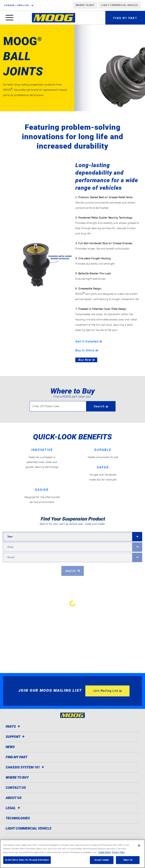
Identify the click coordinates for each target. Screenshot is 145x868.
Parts (13, 726)
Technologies (18, 818)
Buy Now (85, 360)
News (10, 747)
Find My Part (17, 757)
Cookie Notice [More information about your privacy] (105, 852)
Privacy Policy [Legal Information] (118, 852)
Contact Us (16, 788)
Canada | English (17, 5)
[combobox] (68, 537)
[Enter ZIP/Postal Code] (58, 406)
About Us (14, 798)
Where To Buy (85, 5)
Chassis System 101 (25, 767)
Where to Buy (17, 777)
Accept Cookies (102, 860)
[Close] (139, 846)
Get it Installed (87, 342)
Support (16, 737)
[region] (72, 854)
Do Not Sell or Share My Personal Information (27, 860)
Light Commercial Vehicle (120, 5)
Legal (13, 808)
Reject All (128, 860)
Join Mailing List (106, 691)
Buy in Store (85, 350)
